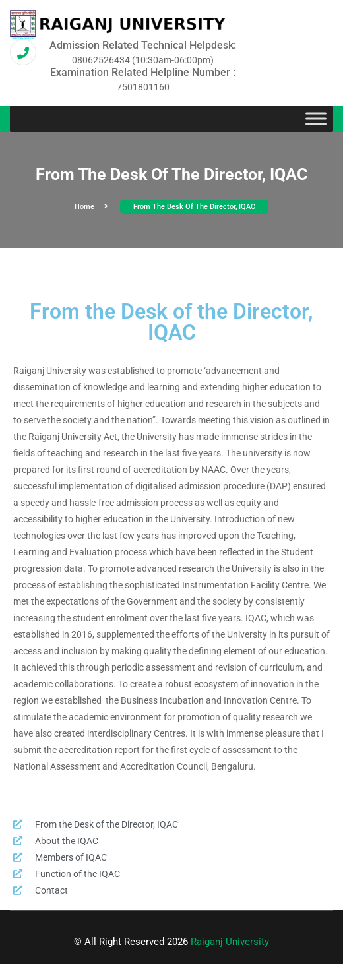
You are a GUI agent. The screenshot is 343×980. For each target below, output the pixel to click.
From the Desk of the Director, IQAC (194, 207)
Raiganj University (230, 942)
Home (91, 207)
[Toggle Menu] (316, 119)
